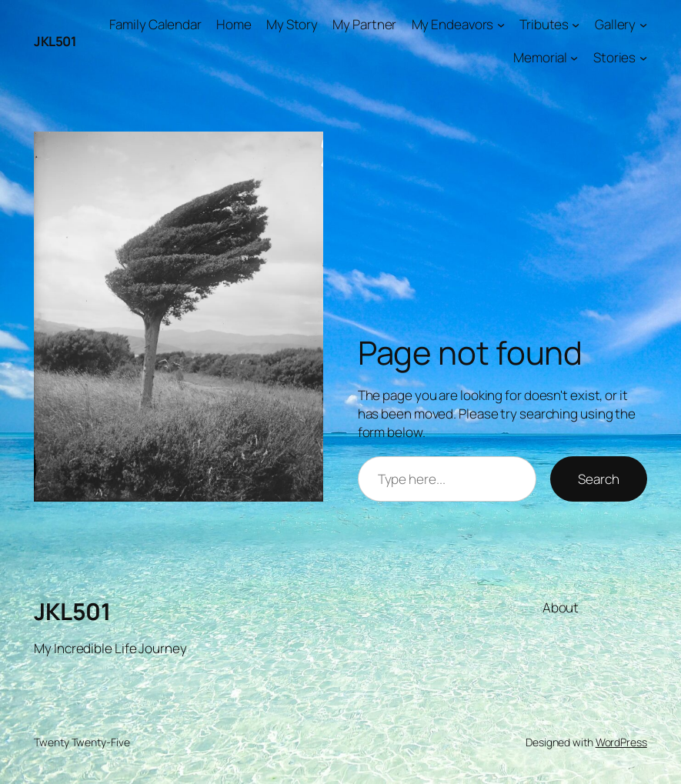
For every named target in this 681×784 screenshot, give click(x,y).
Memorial (540, 57)
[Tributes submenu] (576, 25)
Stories (614, 57)
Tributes (544, 24)
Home (234, 24)
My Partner (364, 24)
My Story (292, 24)
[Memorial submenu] (574, 58)
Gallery (615, 24)
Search (598, 479)
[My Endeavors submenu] (501, 25)
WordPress (621, 742)
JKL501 (55, 41)
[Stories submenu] (643, 58)
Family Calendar (155, 24)
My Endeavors (453, 24)
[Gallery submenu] (643, 25)
